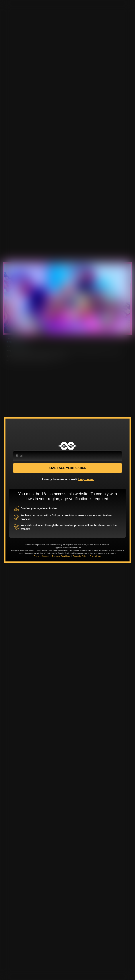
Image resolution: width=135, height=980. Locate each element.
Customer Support (41, 556)
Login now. (86, 479)
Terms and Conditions (61, 556)
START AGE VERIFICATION (68, 468)
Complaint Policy (80, 556)
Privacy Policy (96, 556)
